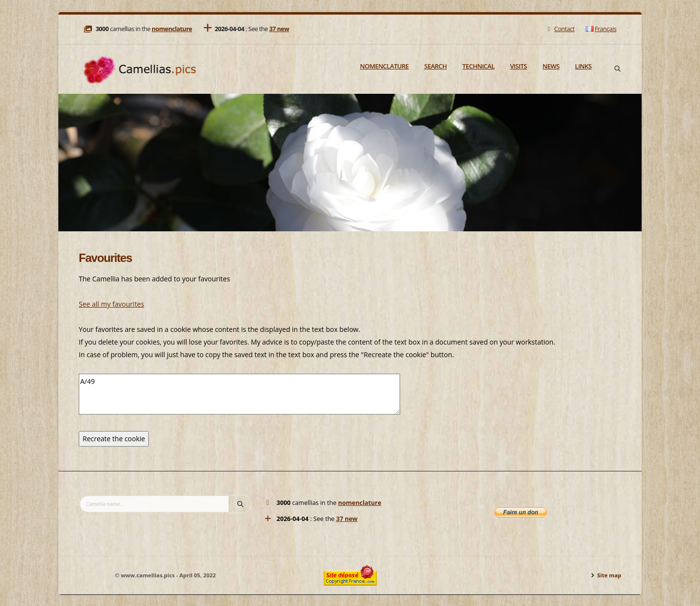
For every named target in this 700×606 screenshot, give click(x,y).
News (551, 66)
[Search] (617, 69)
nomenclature (172, 29)
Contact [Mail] (560, 29)
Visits (518, 66)
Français (601, 29)
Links (583, 66)
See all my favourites (111, 304)
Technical (478, 66)
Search (436, 66)
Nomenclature (385, 66)
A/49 (239, 394)
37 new (279, 29)
